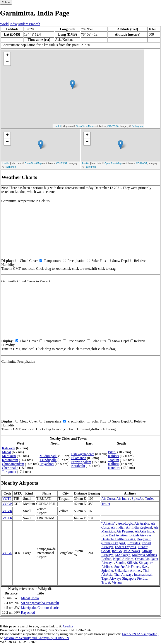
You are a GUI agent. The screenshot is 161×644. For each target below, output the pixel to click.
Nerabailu (78, 466)
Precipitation (76, 261)
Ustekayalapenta (83, 454)
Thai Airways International (133, 574)
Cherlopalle (10, 468)
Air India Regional (139, 527)
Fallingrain (137, 126)
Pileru (112, 452)
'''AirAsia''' (109, 523)
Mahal (6, 452)
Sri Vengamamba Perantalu (40, 603)
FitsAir (143, 547)
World (4, 24)
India (13, 24)
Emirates (134, 543)
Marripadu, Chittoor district (40, 608)
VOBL (7, 553)
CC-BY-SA (113, 126)
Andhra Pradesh (29, 24)
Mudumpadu (48, 456)
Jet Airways (132, 551)
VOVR (7, 511)
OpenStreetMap (84, 126)
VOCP (7, 504)
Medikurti (9, 456)
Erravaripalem (81, 462)
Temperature (53, 261)
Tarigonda (9, 472)
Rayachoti (47, 464)
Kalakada (9, 448)
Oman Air (142, 559)
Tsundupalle (48, 460)
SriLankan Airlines (128, 571)
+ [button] (7, 55)
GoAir (106, 551)
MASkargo (123, 555)
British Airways (140, 535)
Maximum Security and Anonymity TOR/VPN (36, 638)
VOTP (7, 499)
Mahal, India (30, 598)
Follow (6, 2)
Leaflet (57, 126)
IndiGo (117, 551)
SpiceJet (138, 499)
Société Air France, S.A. (131, 567)
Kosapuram (10, 460)
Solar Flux (99, 261)
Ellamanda (79, 458)
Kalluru (113, 464)
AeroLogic (125, 523)
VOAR (7, 518)
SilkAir (132, 563)
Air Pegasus (125, 531)
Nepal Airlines (123, 559)
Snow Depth (121, 261)
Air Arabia (142, 523)
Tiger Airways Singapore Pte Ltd (124, 578)
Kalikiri (113, 456)
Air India (123, 499)
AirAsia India (144, 531)
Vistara (117, 582)
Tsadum (113, 460)
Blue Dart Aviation (114, 535)
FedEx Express (125, 547)
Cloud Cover (29, 261)
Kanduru (114, 468)
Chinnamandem (13, 464)
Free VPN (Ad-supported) (140, 634)
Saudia (121, 563)
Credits (68, 626)
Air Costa (108, 499)
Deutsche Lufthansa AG (118, 539)
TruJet (149, 499)
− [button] (7, 62)
